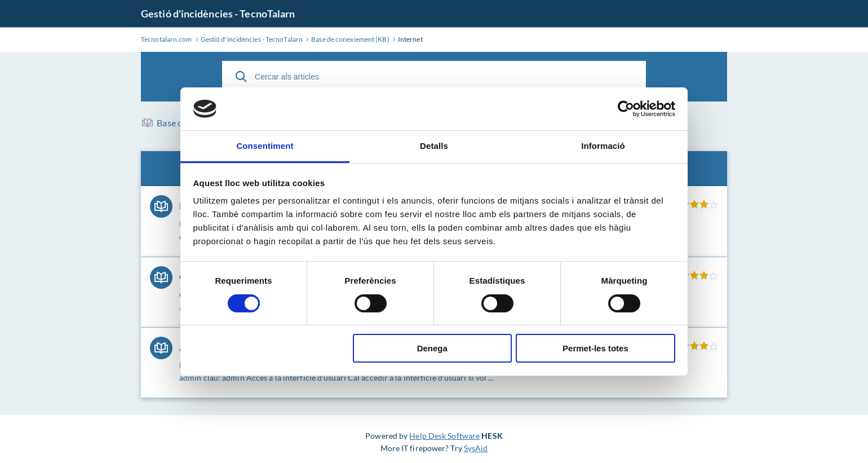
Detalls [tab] (434, 146)
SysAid (476, 448)
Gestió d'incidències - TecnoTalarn (218, 14)
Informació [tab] (603, 146)
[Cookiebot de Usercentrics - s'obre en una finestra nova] (626, 109)
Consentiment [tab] (265, 146)
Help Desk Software (444, 436)
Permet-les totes (595, 348)
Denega (432, 348)
